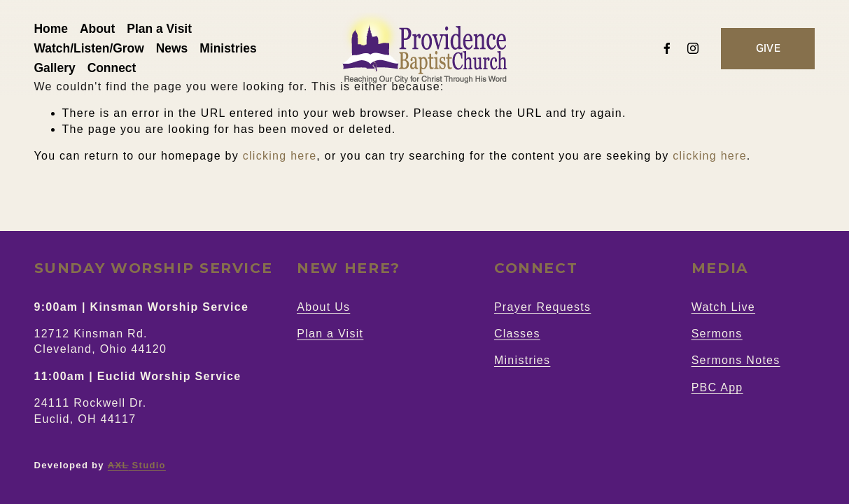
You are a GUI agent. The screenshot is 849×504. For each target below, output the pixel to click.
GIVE (768, 48)
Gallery (55, 68)
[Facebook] (667, 48)
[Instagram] (693, 48)
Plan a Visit (159, 29)
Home (51, 29)
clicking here (280, 156)
